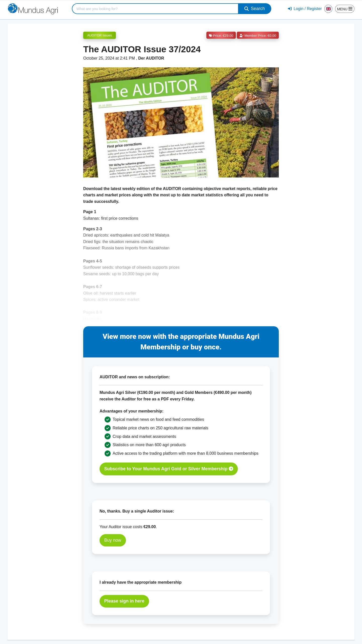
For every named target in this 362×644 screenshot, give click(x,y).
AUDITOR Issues (100, 35)
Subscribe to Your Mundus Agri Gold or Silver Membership (169, 469)
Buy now (113, 540)
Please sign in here (124, 601)
